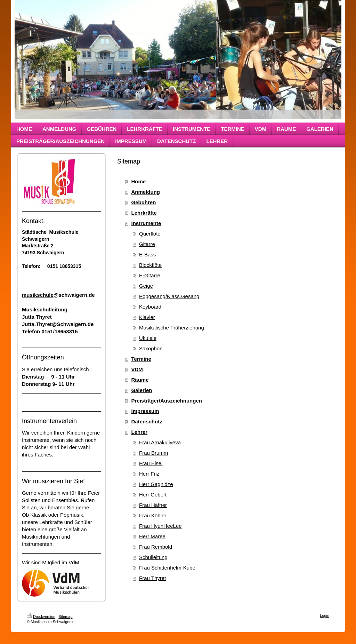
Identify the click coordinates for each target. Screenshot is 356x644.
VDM (137, 369)
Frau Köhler (153, 515)
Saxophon (151, 348)
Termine (141, 359)
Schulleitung (153, 557)
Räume (140, 380)
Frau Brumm (153, 453)
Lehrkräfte (144, 213)
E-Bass (147, 255)
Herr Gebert (153, 495)
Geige (146, 286)
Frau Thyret (152, 578)
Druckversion (41, 617)
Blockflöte (150, 265)
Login (325, 615)
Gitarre (147, 244)
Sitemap (65, 617)
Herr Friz (149, 474)
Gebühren (144, 202)
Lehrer (140, 432)
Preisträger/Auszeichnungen (167, 401)
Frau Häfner (153, 505)
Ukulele (148, 338)
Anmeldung (146, 192)
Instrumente (146, 223)
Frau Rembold (156, 547)
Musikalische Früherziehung (172, 328)
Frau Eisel (151, 463)
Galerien (142, 390)
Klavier (147, 317)
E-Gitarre (150, 275)
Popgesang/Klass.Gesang (169, 296)
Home (139, 181)
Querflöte (150, 234)
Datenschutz (147, 422)
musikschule (38, 295)
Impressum (145, 411)
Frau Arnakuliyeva (160, 442)
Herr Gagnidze (156, 484)
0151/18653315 (59, 331)
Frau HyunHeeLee (160, 526)
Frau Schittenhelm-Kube (167, 568)
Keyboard (150, 307)
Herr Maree (152, 536)
